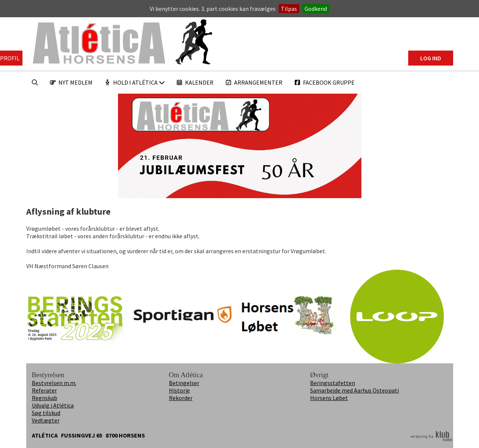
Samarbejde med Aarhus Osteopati (354, 390)
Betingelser (184, 383)
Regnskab (45, 398)
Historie (179, 390)
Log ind (431, 58)
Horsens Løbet (329, 398)
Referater (44, 390)
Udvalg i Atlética (53, 405)
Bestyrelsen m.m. (54, 383)
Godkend (316, 9)
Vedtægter (46, 420)
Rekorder (181, 398)
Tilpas (289, 9)
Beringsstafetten (333, 383)
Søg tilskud (46, 413)
